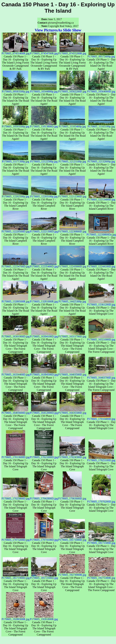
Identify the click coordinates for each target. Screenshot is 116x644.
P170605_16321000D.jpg (101, 338)
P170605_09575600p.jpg (101, 55)
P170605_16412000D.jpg (44, 412)
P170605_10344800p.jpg (44, 90)
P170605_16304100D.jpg (44, 335)
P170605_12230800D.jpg (72, 230)
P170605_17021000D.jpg (44, 456)
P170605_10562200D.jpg (72, 90)
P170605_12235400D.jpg (44, 265)
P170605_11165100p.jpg (101, 125)
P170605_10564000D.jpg (101, 90)
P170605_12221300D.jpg (44, 230)
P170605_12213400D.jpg (101, 198)
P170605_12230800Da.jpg (101, 233)
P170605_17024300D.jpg (72, 456)
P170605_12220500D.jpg (16, 230)
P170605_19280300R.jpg (15, 618)
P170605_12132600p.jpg (101, 160)
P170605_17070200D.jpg (101, 500)
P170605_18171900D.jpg (16, 577)
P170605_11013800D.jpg (44, 125)
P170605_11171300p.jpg (15, 160)
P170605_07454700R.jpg (44, 52)
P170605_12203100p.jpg (44, 195)
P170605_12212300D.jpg (72, 195)
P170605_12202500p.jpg (16, 195)
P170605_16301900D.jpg (16, 335)
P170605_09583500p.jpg (16, 90)
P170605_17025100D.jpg (101, 459)
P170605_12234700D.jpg (16, 265)
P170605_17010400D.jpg (101, 418)
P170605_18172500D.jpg (44, 577)
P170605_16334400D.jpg (16, 373)
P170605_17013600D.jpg (16, 456)
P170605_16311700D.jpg (72, 335)
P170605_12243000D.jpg (72, 265)
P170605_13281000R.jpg (44, 300)
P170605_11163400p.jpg (72, 125)
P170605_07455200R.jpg (72, 52)
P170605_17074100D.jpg (44, 539)
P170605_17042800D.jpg (44, 497)
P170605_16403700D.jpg (101, 376)
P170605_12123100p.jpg (72, 160)
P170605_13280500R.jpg (15, 300)
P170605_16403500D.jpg (72, 373)
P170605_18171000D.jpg (72, 539)
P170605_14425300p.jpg (72, 300)
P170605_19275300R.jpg (101, 577)
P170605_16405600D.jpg (16, 412)
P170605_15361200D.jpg (101, 303)
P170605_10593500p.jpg (16, 125)
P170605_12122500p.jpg (44, 160)
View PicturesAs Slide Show (58, 30)
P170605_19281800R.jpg (44, 618)
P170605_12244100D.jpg (101, 265)
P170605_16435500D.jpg (72, 412)
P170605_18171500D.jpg (101, 542)
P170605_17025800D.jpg (16, 497)
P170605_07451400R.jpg (15, 52)
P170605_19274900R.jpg (72, 574)
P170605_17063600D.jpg (72, 497)
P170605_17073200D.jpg (16, 539)
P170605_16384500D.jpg (44, 373)
